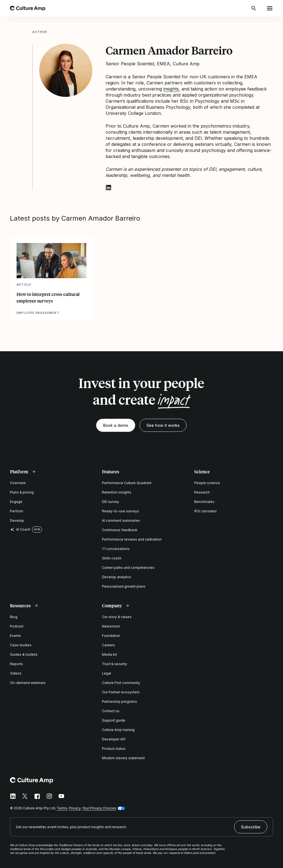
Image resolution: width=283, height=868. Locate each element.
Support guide (114, 720)
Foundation (111, 636)
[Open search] (254, 8)
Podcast (17, 626)
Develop (17, 520)
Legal (107, 673)
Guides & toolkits (24, 654)
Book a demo (116, 425)
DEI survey (111, 502)
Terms (62, 808)
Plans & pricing (22, 492)
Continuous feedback (120, 530)
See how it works (163, 425)
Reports (16, 664)
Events (15, 636)
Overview (18, 483)
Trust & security (115, 664)
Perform (17, 511)
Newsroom (111, 626)
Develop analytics (117, 577)
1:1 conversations (116, 549)
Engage (16, 502)
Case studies (21, 645)
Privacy (75, 808)
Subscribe (251, 827)
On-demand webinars (28, 683)
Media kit (109, 654)
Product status (114, 749)
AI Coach (20, 529)
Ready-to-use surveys (120, 511)
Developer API (114, 739)
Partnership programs (120, 702)
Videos (16, 673)
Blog (14, 617)
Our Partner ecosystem (121, 692)
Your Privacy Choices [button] (99, 808)
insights (171, 89)
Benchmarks (204, 502)
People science (207, 483)
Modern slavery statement (123, 758)
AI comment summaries (121, 520)
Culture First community (121, 683)
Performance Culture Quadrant (127, 483)
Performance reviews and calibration (132, 539)
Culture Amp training (118, 730)
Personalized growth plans (124, 586)
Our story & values (117, 617)
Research (202, 492)
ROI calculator (205, 511)
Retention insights (117, 492)
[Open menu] (270, 8)
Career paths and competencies (128, 568)
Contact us (111, 711)
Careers (108, 645)
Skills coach (112, 558)
